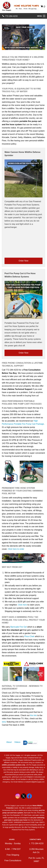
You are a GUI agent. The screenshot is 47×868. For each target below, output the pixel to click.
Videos (17, 742)
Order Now (23, 261)
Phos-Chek (29, 636)
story (4, 722)
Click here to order (16, 549)
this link (33, 715)
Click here (22, 605)
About (9, 742)
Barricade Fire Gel (19, 627)
